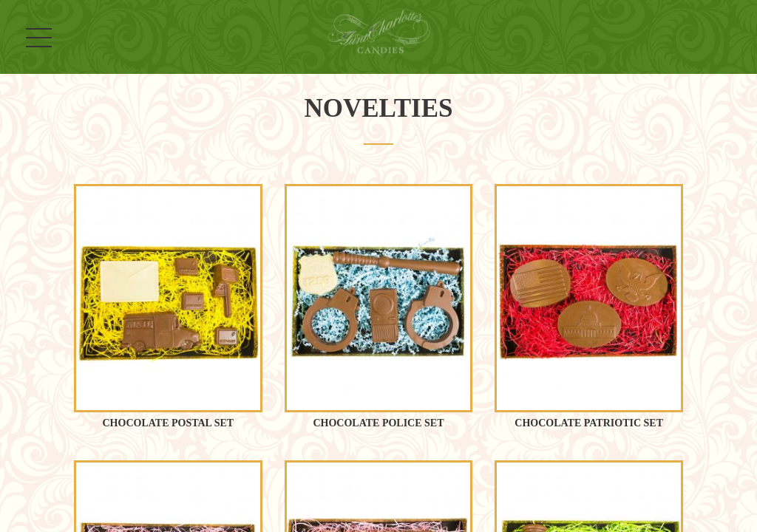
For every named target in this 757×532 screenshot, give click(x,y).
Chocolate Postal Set (169, 423)
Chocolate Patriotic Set (589, 423)
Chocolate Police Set (378, 423)
